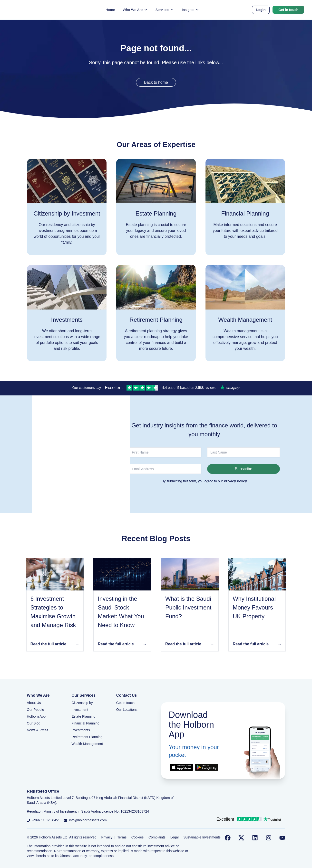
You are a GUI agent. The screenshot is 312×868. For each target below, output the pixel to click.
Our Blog (34, 723)
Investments (81, 730)
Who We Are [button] (135, 10)
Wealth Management (87, 744)
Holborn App (36, 716)
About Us (34, 703)
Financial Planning (85, 723)
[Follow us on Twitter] (241, 838)
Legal (175, 837)
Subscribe (243, 469)
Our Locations (127, 710)
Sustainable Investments (202, 837)
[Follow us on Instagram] (269, 838)
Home (110, 10)
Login (261, 10)
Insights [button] (190, 10)
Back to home (156, 82)
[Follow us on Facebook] (228, 838)
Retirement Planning (87, 737)
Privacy (107, 837)
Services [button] (165, 10)
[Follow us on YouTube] (282, 838)
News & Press (38, 730)
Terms (122, 837)
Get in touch (288, 10)
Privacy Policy (235, 481)
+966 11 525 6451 (46, 820)
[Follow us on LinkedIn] (255, 838)
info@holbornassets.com (88, 820)
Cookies (138, 837)
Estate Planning (83, 716)
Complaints (157, 837)
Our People (35, 710)
